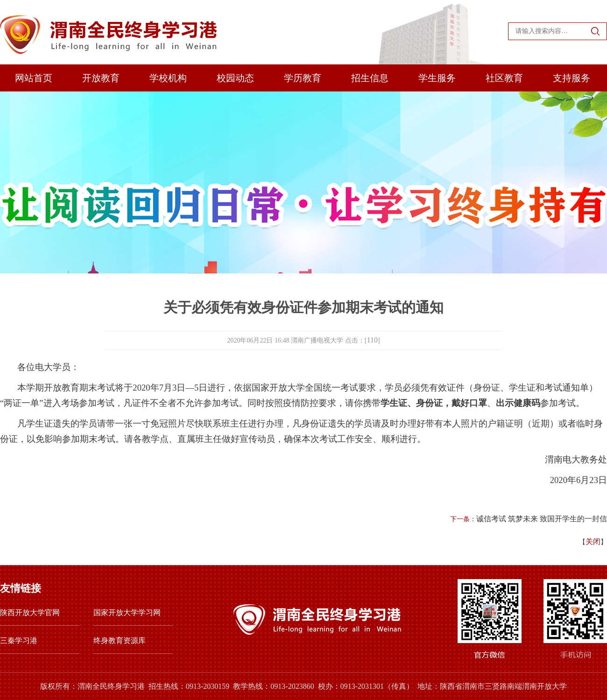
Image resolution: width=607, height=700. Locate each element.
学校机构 (168, 78)
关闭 (593, 542)
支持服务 (572, 78)
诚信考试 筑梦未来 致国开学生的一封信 (542, 519)
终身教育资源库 (120, 640)
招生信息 (370, 78)
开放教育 (101, 78)
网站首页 (34, 78)
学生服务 (437, 78)
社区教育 (504, 78)
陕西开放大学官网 (30, 612)
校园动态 (235, 78)
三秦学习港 (19, 640)
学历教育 (303, 78)
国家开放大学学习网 (127, 612)
